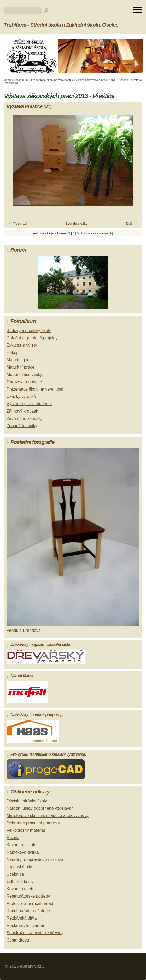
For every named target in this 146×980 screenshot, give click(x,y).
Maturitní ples (19, 360)
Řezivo (13, 838)
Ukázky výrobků (21, 396)
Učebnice (15, 874)
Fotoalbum (21, 80)
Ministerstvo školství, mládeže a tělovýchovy (48, 816)
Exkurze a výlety (22, 345)
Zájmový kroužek (22, 411)
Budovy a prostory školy (29, 331)
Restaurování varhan (26, 925)
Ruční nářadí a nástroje (28, 911)
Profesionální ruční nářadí (30, 903)
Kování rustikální (22, 845)
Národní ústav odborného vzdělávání (41, 808)
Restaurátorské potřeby (28, 896)
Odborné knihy (20, 882)
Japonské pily (19, 867)
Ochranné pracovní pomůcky (33, 823)
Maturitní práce (21, 367)
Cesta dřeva (18, 940)
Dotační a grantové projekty (32, 338)
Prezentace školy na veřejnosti (51, 80)
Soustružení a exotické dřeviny (35, 933)
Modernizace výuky (24, 374)
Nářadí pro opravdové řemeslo (35, 860)
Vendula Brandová (24, 630)
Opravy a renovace (24, 382)
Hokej (12, 353)
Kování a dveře (21, 889)
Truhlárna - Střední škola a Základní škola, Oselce (61, 25)
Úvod (7, 80)
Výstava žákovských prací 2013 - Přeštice (101, 80)
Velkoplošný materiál (26, 830)
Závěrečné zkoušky (25, 418)
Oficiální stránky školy (27, 801)
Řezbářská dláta (22, 918)
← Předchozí (18, 224)
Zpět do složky (76, 224)
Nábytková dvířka (23, 852)
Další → (132, 224)
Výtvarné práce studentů (29, 404)
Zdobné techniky (22, 426)
